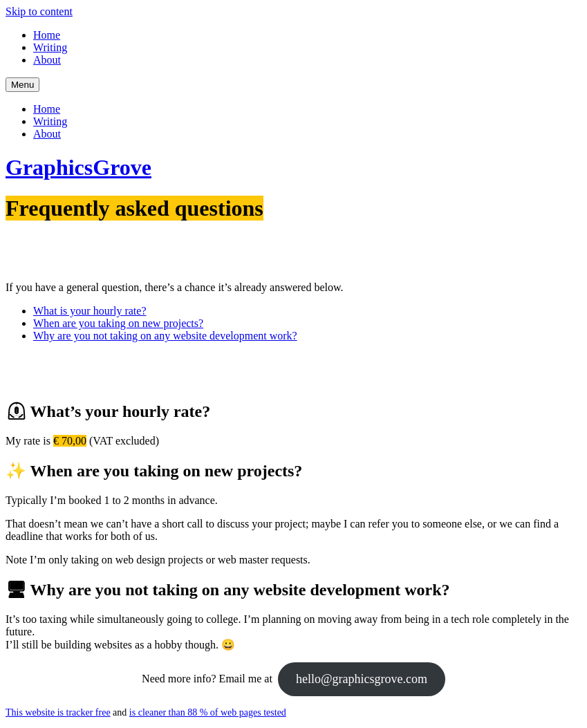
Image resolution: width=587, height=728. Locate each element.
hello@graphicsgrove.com (362, 679)
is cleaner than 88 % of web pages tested (208, 712)
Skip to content (39, 11)
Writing (50, 47)
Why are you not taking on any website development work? (165, 336)
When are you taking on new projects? (118, 323)
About (47, 60)
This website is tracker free (58, 712)
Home (47, 35)
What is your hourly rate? (90, 311)
